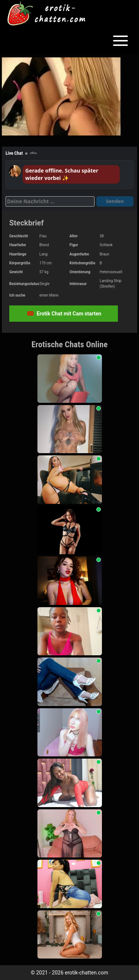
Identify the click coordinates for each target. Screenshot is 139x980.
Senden (115, 201)
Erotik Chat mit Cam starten (64, 314)
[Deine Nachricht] (50, 201)
